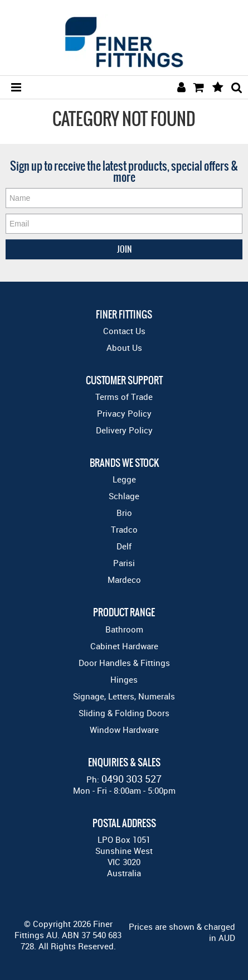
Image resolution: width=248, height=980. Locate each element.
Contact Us (124, 331)
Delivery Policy (124, 430)
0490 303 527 (132, 779)
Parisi (124, 563)
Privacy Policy (124, 413)
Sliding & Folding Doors (124, 713)
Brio (124, 513)
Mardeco (124, 580)
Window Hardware (124, 730)
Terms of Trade (124, 397)
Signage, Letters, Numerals (124, 696)
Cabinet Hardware (124, 646)
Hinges (124, 679)
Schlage (124, 496)
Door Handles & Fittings (124, 663)
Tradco (124, 529)
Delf (124, 546)
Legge (124, 479)
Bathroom (124, 629)
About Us (124, 347)
